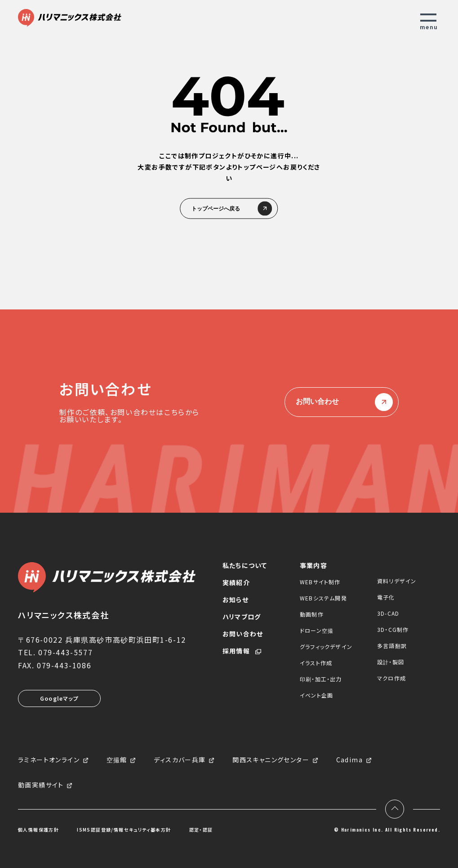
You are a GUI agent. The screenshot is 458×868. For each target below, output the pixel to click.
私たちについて (245, 565)
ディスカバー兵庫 (180, 760)
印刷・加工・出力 (321, 679)
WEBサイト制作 (320, 582)
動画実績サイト (41, 785)
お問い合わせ (342, 402)
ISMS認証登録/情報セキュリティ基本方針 (124, 830)
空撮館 (117, 760)
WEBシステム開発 (323, 598)
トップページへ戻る (229, 209)
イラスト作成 (316, 663)
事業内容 (313, 565)
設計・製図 (391, 662)
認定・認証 (201, 830)
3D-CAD (388, 613)
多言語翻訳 (392, 646)
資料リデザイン (397, 581)
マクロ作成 (391, 678)
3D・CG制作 (393, 629)
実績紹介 (236, 582)
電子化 (386, 597)
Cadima (349, 760)
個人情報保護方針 (38, 830)
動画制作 (312, 614)
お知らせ (236, 600)
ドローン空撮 (317, 630)
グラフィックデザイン (326, 647)
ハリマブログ (242, 617)
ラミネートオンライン (49, 760)
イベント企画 (316, 695)
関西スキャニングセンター (271, 760)
